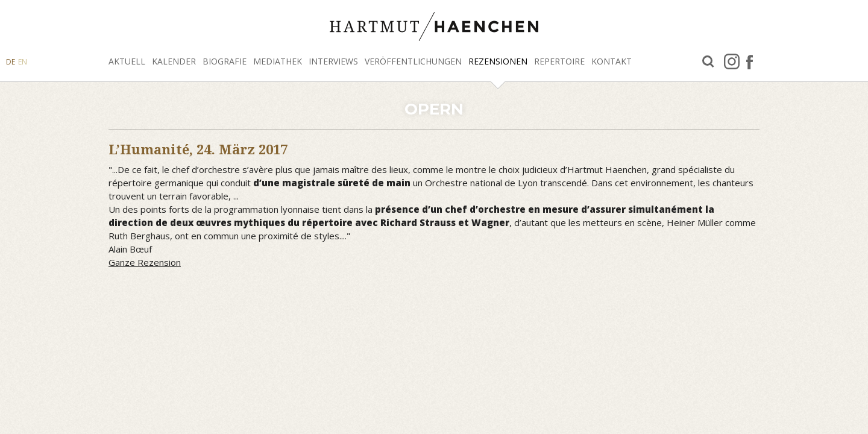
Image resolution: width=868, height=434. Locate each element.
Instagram (732, 61)
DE (11, 62)
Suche (708, 62)
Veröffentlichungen (413, 61)
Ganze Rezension (145, 262)
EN (23, 62)
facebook (750, 61)
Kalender (174, 61)
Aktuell (127, 61)
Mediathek (278, 61)
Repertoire (559, 61)
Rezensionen (498, 61)
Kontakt (612, 61)
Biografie (225, 61)
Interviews (333, 61)
